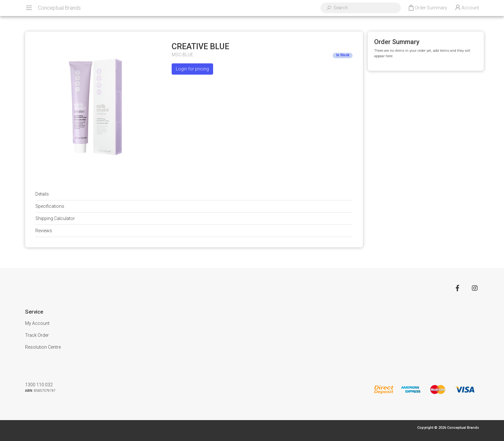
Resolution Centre (43, 347)
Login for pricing (192, 69)
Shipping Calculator (55, 218)
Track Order (37, 335)
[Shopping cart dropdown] (427, 8)
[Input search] (365, 8)
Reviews (44, 231)
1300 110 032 (39, 385)
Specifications (50, 206)
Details (42, 194)
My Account (37, 323)
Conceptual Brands (59, 8)
